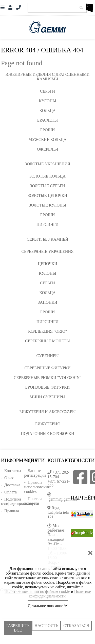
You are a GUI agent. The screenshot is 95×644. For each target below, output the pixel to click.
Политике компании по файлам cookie (37, 592)
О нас (9, 478)
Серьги (48, 91)
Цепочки (48, 264)
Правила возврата (33, 501)
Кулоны (48, 101)
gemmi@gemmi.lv (64, 499)
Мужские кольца (47, 140)
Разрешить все (18, 628)
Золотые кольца (48, 176)
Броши (48, 130)
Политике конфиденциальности (60, 594)
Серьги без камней (48, 239)
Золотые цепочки (48, 195)
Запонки (47, 302)
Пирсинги (48, 224)
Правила (12, 511)
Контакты (13, 471)
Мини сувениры (48, 397)
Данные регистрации (35, 473)
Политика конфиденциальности (20, 501)
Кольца (47, 111)
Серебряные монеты (48, 341)
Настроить (46, 626)
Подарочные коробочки (47, 434)
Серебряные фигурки (47, 368)
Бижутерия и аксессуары (48, 412)
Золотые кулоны (47, 205)
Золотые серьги (47, 186)
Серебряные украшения (47, 251)
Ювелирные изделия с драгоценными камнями (48, 77)
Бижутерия (48, 424)
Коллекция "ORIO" (48, 331)
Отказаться (76, 626)
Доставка (12, 485)
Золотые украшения (48, 164)
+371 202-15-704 (58, 474)
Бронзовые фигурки (48, 387)
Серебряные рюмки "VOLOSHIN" (48, 378)
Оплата (11, 492)
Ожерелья (48, 149)
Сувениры (47, 356)
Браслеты (48, 120)
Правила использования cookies (37, 487)
